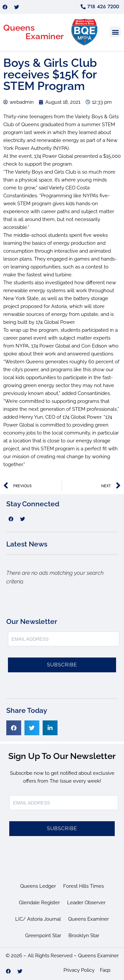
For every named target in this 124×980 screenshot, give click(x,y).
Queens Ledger (38, 886)
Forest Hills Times (83, 886)
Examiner (45, 36)
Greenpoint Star (43, 936)
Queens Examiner (88, 919)
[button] (115, 32)
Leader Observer (86, 903)
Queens (19, 28)
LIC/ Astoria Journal (38, 919)
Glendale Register (39, 903)
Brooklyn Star (84, 936)
